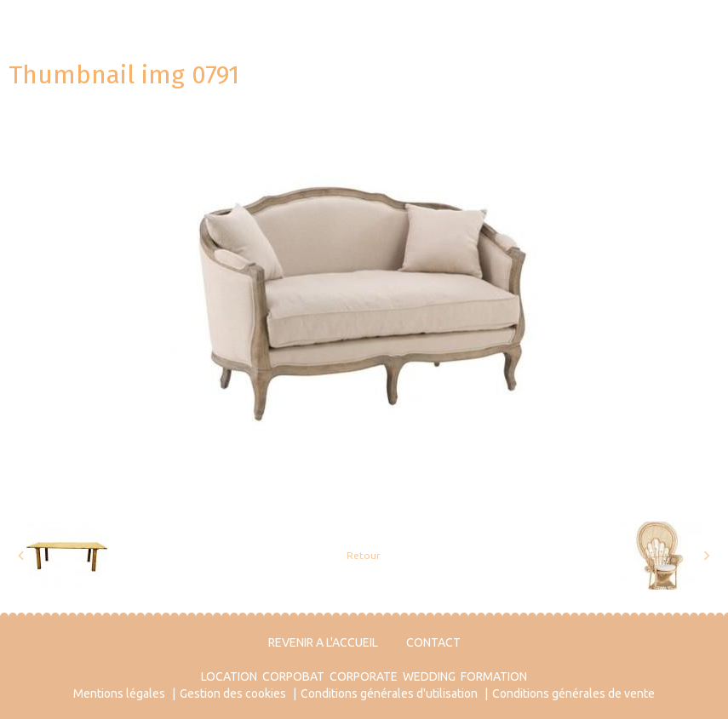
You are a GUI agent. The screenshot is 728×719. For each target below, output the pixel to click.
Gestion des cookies (233, 693)
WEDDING (429, 676)
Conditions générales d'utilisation (389, 693)
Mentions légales (119, 693)
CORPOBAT (293, 676)
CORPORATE (364, 676)
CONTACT (433, 642)
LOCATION (229, 676)
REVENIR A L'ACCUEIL (323, 642)
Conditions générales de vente (573, 693)
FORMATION (494, 676)
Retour (364, 555)
